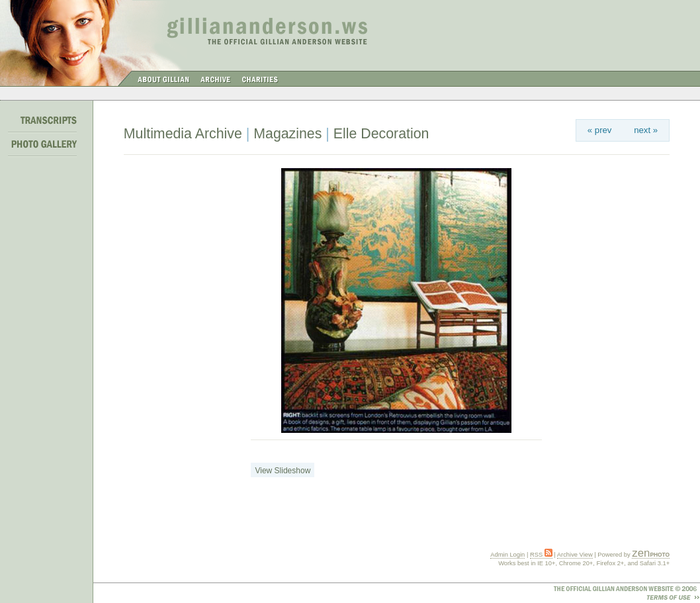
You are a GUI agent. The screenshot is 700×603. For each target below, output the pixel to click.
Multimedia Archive (183, 134)
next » (646, 130)
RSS (541, 555)
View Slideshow (283, 471)
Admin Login (507, 555)
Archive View (575, 555)
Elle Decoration (381, 134)
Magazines (287, 134)
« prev (600, 130)
